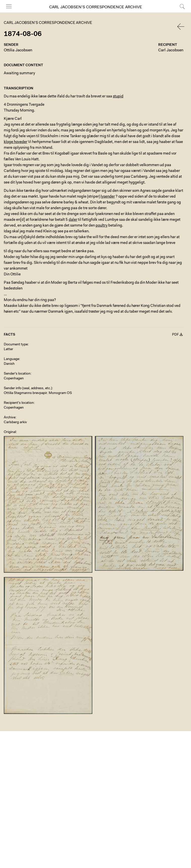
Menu (9, 6)
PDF (175, 335)
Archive (10, 418)
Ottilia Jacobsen (18, 50)
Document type (16, 345)
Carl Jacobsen (171, 50)
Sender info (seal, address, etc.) (28, 388)
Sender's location (17, 374)
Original (10, 432)
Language (11, 359)
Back (181, 27)
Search (182, 6)
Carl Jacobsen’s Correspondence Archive (96, 7)
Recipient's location (19, 403)
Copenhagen (14, 379)
